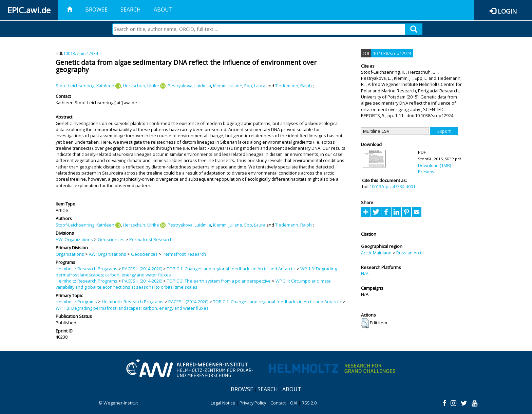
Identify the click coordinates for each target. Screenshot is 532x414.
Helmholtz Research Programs (87, 269)
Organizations (70, 254)
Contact (278, 403)
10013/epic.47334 (81, 53)
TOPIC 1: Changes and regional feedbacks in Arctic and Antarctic (231, 269)
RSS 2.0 (309, 403)
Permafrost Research (151, 239)
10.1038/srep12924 (392, 53)
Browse (96, 10)
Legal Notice (223, 403)
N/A (365, 273)
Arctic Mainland (376, 253)
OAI (294, 403)
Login (507, 11)
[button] (365, 323)
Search (131, 10)
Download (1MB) (434, 165)
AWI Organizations (74, 239)
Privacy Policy (253, 403)
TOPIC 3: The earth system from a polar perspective (219, 281)
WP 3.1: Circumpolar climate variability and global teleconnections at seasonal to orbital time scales (193, 284)
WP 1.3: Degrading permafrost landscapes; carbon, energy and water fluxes (132, 308)
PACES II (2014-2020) (142, 269)
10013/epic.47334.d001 (392, 186)
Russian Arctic (410, 253)
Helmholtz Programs (76, 302)
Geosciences (111, 239)
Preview (426, 172)
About (163, 10)
